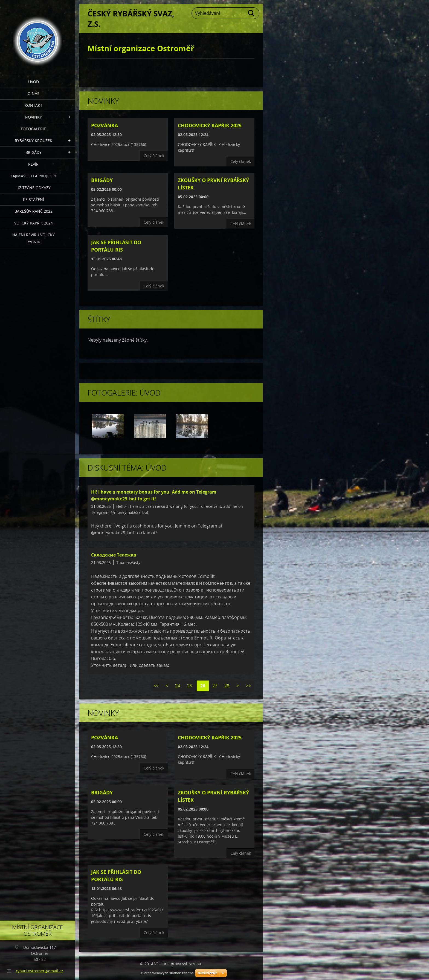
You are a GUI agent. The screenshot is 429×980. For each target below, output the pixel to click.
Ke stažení (34, 199)
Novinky (33, 117)
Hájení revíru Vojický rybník (34, 238)
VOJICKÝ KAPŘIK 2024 (34, 223)
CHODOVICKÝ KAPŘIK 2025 (210, 125)
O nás (34, 93)
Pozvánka (105, 125)
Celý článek (154, 156)
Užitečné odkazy (34, 188)
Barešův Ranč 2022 (34, 211)
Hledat (251, 13)
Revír (33, 164)
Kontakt (34, 105)
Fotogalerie (33, 129)
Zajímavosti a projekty (33, 176)
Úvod (34, 82)
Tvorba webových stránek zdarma (167, 973)
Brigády (34, 152)
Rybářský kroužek (34, 141)
